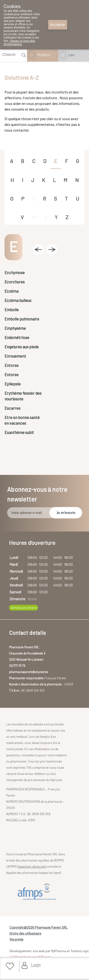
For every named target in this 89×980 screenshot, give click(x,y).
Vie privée (16, 939)
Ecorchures (15, 282)
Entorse (12, 365)
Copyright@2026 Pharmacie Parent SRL (39, 927)
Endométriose (17, 337)
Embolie (12, 310)
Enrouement (15, 356)
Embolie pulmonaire (22, 319)
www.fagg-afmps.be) (32, 867)
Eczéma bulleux (18, 300)
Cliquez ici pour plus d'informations (19, 43)
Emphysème (15, 328)
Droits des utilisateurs (25, 933)
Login (36, 965)
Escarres (12, 408)
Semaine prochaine (24, 608)
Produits (44, 55)
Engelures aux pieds (22, 347)
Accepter (58, 25)
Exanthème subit (19, 432)
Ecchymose (15, 272)
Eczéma (12, 291)
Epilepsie (13, 384)
